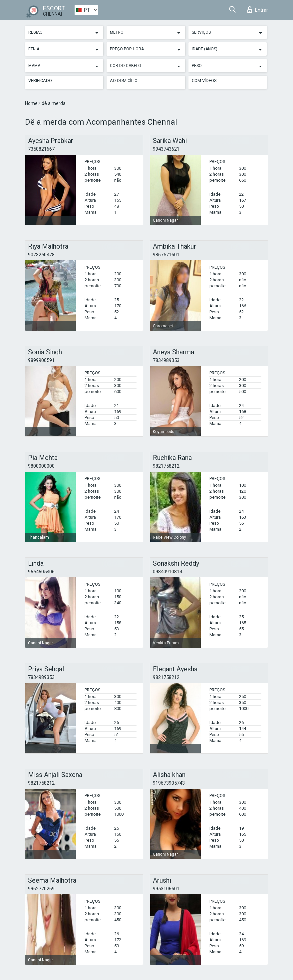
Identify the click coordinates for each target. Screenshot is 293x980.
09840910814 (167, 572)
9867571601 (166, 255)
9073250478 (41, 255)
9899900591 (41, 360)
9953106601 (166, 889)
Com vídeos (204, 80)
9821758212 (166, 466)
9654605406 (41, 572)
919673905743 (169, 783)
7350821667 (41, 149)
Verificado (40, 80)
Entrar (258, 10)
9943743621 (166, 149)
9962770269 (41, 889)
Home (32, 103)
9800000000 (41, 466)
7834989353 (166, 360)
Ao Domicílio (124, 80)
